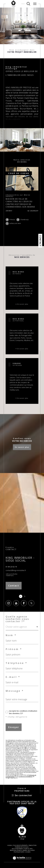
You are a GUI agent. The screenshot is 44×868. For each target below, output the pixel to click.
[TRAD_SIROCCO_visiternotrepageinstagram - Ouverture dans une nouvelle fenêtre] (9, 603)
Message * (15, 691)
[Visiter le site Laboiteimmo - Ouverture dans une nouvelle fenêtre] (22, 861)
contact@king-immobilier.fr (16, 570)
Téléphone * (16, 663)
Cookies (28, 852)
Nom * (11, 635)
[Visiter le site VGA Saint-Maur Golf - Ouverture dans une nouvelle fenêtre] (22, 812)
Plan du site (28, 849)
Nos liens (31, 850)
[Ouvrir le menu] (35, 4)
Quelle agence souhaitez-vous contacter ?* (17, 619)
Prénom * (14, 649)
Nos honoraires (17, 849)
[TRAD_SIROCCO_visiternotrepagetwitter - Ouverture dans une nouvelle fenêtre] (31, 603)
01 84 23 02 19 (11, 567)
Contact (40, 241)
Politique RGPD (19, 852)
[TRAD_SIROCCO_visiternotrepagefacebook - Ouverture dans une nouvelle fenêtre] (24, 603)
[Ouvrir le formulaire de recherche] (28, 4)
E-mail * (13, 677)
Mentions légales (16, 850)
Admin (25, 850)
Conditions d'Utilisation (25, 777)
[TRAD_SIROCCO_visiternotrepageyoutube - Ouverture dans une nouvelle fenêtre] (16, 603)
